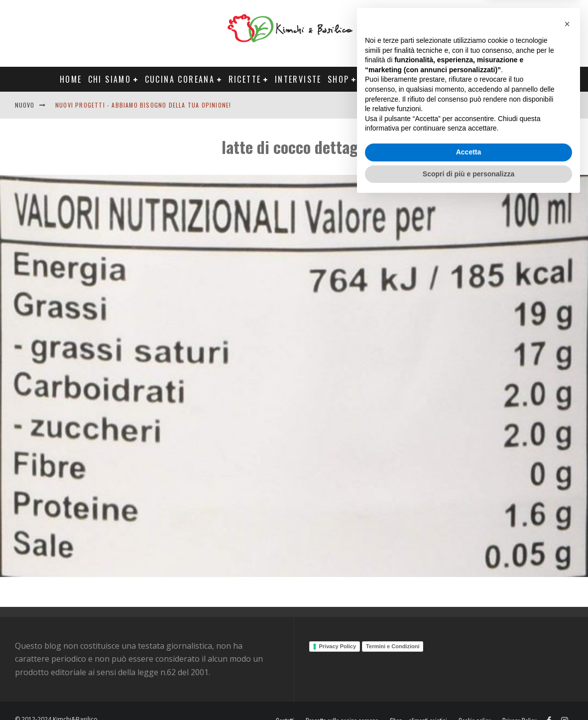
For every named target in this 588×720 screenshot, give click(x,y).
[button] (567, 543)
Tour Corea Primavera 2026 (471, 79)
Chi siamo (110, 79)
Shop (339, 79)
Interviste (298, 79)
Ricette (245, 79)
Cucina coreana (180, 79)
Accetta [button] (469, 671)
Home (71, 79)
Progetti (383, 79)
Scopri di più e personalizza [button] (469, 693)
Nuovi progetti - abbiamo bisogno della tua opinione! (143, 105)
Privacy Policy (338, 646)
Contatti (540, 105)
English (502, 105)
